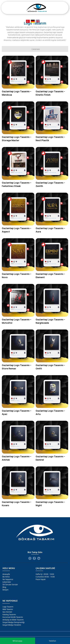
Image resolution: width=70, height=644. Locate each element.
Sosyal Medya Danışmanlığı (13, 622)
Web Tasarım (8, 609)
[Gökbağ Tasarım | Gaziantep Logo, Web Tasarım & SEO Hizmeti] (37, 8)
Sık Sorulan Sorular (10, 585)
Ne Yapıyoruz (8, 579)
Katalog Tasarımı (9, 614)
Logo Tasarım (8, 607)
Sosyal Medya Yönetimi (12, 625)
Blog (4, 587)
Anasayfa (6, 574)
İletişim (5, 590)
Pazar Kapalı (41, 579)
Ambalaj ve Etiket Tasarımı (13, 620)
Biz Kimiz (6, 577)
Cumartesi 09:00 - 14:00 (45, 577)
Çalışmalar (7, 582)
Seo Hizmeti (7, 612)
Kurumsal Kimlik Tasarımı (13, 617)
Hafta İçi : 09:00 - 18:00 (45, 574)
